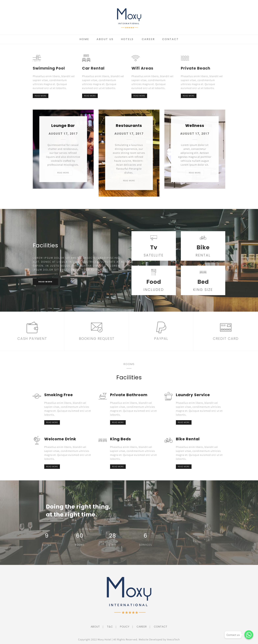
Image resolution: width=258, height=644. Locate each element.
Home (84, 39)
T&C (109, 627)
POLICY (123, 627)
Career (148, 39)
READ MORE (41, 96)
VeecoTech (173, 639)
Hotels (127, 39)
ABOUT (95, 627)
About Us (105, 39)
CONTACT (159, 627)
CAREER (140, 627)
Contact (170, 39)
